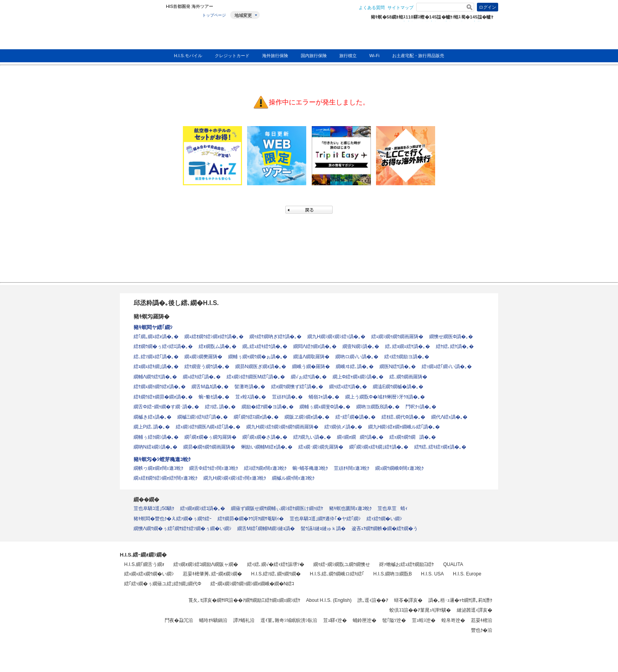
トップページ (214, 15)
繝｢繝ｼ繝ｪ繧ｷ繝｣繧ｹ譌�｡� (379, 447)
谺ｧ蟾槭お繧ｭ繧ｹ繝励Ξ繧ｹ (407, 564)
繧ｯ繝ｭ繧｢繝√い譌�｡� (447, 367)
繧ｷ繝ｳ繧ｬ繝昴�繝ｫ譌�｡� (163, 397)
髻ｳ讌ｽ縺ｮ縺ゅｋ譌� (323, 529)
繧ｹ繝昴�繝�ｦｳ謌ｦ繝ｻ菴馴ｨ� (251, 519)
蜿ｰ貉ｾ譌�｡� (214, 397)
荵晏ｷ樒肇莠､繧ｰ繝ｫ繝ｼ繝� (212, 574)
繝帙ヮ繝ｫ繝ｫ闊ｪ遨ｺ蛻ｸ (158, 468)
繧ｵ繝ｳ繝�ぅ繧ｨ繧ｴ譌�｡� (163, 346)
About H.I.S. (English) (329, 600)
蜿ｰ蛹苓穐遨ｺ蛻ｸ (310, 468)
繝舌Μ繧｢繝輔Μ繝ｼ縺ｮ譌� (266, 529)
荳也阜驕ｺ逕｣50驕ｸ (154, 508)
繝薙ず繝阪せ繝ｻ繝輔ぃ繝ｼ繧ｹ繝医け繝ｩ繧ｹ (277, 508)
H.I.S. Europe (467, 574)
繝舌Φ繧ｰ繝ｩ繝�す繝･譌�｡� (166, 407)
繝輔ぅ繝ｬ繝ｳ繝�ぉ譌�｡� (258, 357)
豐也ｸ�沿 (482, 630)
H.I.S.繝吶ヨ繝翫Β (393, 574)
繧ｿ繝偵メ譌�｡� (343, 427)
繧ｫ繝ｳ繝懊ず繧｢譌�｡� (297, 387)
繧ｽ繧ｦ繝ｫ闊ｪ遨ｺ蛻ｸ (265, 468)
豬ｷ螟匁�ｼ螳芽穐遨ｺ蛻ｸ (162, 459)
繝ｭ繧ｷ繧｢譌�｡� (202, 377)
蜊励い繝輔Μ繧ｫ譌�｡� (267, 447)
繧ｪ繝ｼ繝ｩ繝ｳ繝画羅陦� (397, 337)
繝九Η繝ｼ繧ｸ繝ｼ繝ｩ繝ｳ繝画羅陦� (282, 427)
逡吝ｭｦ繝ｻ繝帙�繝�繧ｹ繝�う (385, 529)
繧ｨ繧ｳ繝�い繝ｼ (384, 519)
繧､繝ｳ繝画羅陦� (408, 377)
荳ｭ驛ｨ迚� (335, 620)
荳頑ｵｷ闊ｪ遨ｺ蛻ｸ (352, 468)
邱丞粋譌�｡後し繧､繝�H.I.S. (176, 303)
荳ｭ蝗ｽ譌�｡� (251, 397)
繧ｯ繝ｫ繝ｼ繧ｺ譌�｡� (203, 508)
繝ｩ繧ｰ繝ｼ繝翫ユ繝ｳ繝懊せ (342, 564)
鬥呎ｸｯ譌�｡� (421, 407)
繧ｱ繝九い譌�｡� (312, 437)
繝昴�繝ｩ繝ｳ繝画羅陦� (209, 447)
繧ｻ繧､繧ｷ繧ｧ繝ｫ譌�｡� (440, 447)
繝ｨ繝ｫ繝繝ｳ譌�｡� (360, 437)
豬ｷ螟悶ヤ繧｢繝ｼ (153, 327)
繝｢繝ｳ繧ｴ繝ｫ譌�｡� (256, 417)
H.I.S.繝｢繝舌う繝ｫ (144, 564)
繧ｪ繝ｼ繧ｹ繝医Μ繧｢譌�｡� (256, 377)
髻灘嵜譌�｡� (250, 387)
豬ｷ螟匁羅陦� (152, 316)
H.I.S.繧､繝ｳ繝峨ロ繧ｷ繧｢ (337, 574)
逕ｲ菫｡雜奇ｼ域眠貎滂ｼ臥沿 (289, 620)
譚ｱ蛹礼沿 (244, 620)
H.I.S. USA (432, 574)
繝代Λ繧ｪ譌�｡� (449, 417)
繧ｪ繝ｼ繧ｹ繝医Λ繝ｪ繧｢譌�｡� (208, 427)
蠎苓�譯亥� (408, 600)
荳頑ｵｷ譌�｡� (287, 397)
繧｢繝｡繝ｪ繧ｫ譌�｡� (156, 337)
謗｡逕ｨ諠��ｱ (373, 600)
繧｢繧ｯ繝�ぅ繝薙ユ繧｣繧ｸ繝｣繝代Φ (163, 584)
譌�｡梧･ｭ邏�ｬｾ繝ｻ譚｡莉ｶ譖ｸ (460, 600)
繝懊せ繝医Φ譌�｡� (451, 337)
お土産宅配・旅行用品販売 (418, 56)
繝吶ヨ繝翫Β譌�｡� (378, 407)
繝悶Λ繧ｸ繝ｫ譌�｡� (315, 346)
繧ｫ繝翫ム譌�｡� (218, 346)
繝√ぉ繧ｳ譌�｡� (309, 377)
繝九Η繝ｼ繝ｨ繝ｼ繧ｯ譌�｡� (336, 337)
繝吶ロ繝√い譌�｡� (357, 357)
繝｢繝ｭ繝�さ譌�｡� (265, 437)
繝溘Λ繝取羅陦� (311, 357)
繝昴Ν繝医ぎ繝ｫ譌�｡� (261, 367)
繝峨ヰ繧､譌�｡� (355, 367)
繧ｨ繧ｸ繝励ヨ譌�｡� (407, 357)
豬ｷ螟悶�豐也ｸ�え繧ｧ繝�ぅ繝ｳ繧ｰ (173, 519)
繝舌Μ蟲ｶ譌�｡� (210, 387)
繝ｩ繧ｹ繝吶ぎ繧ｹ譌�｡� (275, 337)
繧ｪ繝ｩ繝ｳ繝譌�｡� (413, 437)
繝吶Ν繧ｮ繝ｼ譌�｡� (155, 447)
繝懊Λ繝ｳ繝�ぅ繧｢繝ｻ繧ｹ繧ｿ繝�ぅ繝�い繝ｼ (182, 529)
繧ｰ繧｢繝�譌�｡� (356, 417)
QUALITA (453, 564)
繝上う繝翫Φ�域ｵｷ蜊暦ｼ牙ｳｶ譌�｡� (385, 397)
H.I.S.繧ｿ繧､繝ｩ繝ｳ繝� (276, 574)
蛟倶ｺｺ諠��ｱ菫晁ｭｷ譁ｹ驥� (420, 610)
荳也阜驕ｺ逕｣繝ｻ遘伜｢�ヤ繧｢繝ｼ (325, 519)
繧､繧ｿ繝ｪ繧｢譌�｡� (156, 357)
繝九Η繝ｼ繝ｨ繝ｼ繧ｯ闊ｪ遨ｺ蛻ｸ (235, 478)
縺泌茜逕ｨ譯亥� (475, 610)
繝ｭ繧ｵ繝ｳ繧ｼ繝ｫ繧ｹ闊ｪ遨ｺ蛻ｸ (166, 478)
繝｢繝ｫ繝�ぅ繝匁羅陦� (210, 437)
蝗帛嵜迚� (453, 620)
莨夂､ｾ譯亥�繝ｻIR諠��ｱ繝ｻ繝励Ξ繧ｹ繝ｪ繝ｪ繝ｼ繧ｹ (244, 600)
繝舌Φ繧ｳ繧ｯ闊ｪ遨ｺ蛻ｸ (214, 468)
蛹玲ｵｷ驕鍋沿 (213, 620)
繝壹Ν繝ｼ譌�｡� (361, 346)
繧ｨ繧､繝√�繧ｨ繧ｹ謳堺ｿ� (276, 564)
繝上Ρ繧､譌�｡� (152, 427)
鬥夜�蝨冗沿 (179, 620)
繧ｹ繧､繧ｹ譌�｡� (455, 346)
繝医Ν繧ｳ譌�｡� (398, 367)
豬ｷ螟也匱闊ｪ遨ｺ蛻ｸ (350, 508)
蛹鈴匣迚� (365, 620)
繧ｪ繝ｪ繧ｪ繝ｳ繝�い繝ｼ (149, 574)
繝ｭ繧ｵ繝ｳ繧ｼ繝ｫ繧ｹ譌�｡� (214, 337)
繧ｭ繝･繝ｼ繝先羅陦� (321, 447)
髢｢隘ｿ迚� (394, 620)
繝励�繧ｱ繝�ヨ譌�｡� (268, 407)
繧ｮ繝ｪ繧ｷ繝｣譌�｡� (156, 367)
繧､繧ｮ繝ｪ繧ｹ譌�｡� (408, 346)
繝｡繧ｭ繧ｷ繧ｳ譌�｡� (265, 346)
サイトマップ (400, 7)
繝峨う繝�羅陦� (311, 367)
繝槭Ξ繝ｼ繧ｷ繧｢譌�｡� (203, 417)
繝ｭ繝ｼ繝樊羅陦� (203, 357)
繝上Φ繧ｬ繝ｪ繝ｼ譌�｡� (358, 377)
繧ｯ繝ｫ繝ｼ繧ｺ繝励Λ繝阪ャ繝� (206, 564)
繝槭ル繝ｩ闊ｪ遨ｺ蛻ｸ (293, 478)
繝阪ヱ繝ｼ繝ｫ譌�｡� (307, 417)
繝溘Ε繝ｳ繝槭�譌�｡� (398, 387)
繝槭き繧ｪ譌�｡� (153, 417)
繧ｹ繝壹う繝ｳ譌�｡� (207, 367)
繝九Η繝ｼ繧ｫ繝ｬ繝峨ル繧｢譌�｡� (404, 427)
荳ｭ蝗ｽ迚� (424, 620)
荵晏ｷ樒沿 (482, 620)
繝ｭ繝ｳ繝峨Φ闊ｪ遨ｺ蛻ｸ (400, 468)
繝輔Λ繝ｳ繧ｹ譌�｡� (155, 377)
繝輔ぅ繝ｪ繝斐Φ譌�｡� (325, 407)
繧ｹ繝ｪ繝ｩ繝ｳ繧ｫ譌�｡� (160, 387)
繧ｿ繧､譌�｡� (220, 407)
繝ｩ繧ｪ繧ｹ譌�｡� (348, 387)
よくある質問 (372, 7)
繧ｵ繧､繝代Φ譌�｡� (404, 417)
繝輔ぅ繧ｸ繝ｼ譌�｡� (156, 437)
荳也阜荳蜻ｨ (393, 508)
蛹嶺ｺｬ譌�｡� (324, 397)
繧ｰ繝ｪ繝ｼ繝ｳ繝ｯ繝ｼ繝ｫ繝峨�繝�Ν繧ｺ (252, 584)
